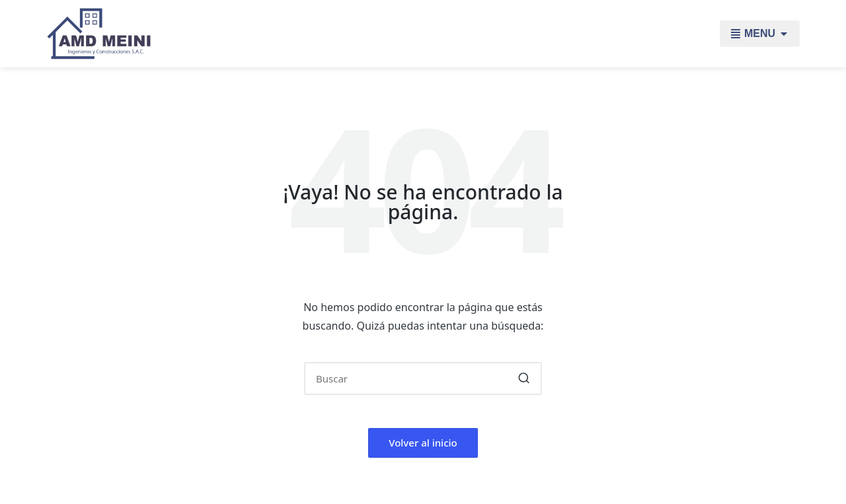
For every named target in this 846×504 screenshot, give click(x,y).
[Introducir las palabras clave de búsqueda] (423, 378)
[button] (524, 378)
